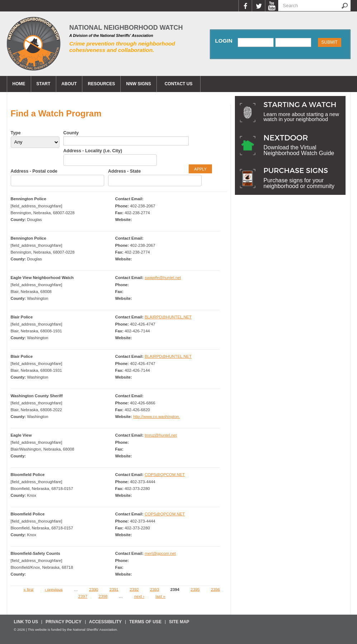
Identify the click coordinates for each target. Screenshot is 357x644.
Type (16, 133)
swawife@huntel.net (163, 278)
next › (139, 596)
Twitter (258, 6)
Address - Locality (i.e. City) (93, 151)
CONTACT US (179, 84)
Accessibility (105, 622)
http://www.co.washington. (157, 417)
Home (19, 84)
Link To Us (26, 622)
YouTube (272, 6)
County (71, 133)
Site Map (179, 622)
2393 (155, 589)
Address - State (124, 171)
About (69, 84)
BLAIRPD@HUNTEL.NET (168, 317)
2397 (83, 596)
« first (29, 589)
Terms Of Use (145, 622)
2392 (134, 589)
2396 (215, 589)
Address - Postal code (34, 171)
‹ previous (54, 589)
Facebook (245, 6)
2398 (103, 596)
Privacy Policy (63, 622)
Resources (101, 84)
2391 (114, 589)
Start (44, 84)
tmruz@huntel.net (161, 435)
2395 (195, 589)
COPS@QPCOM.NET (165, 475)
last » (160, 596)
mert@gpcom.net (160, 553)
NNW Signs (138, 84)
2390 (94, 589)
